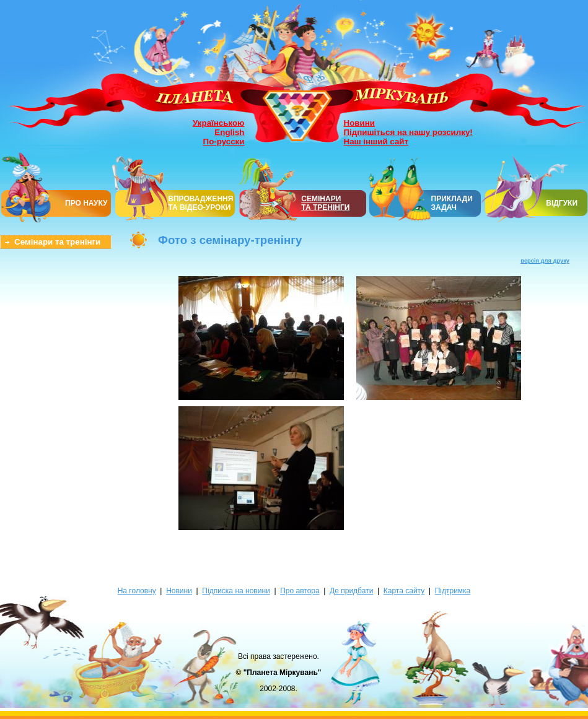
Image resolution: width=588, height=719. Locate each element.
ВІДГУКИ (562, 203)
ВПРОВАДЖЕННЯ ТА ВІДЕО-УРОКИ (200, 203)
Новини (359, 123)
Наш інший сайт (376, 142)
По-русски (224, 142)
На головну (137, 591)
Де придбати (351, 591)
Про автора (300, 591)
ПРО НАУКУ (86, 203)
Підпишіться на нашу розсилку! (408, 132)
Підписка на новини (236, 591)
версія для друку (545, 261)
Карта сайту (404, 591)
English (229, 132)
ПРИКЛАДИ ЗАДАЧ (452, 203)
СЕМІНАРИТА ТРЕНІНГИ (325, 203)
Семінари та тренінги (57, 242)
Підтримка (453, 591)
